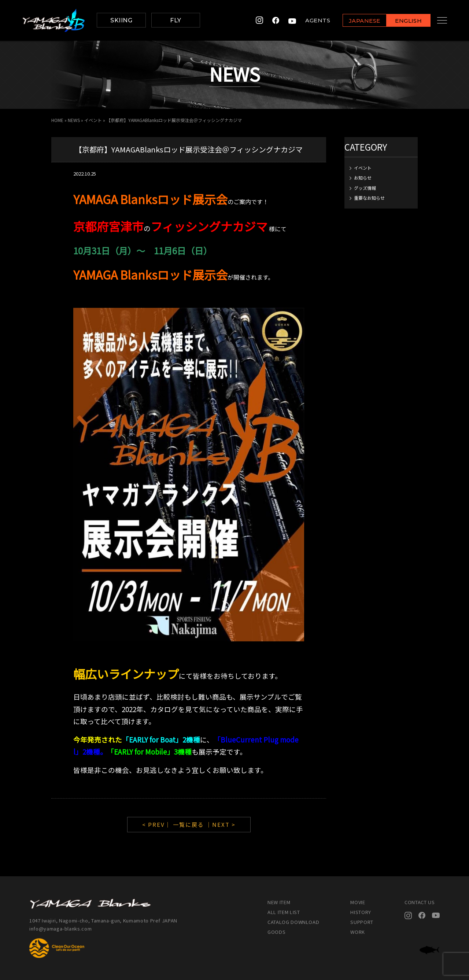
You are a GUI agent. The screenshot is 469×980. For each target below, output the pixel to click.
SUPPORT (362, 922)
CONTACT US (420, 902)
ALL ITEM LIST (284, 912)
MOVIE (358, 902)
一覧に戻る (189, 824)
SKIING (121, 20)
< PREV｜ (158, 824)
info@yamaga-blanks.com (60, 929)
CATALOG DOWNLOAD (293, 922)
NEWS (74, 120)
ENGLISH (401, 21)
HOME (57, 120)
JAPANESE (357, 21)
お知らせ (363, 178)
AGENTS (311, 20)
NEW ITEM (279, 902)
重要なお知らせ (369, 198)
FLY (176, 20)
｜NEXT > (221, 824)
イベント (93, 120)
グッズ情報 (365, 188)
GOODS (276, 932)
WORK (358, 932)
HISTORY (361, 912)
